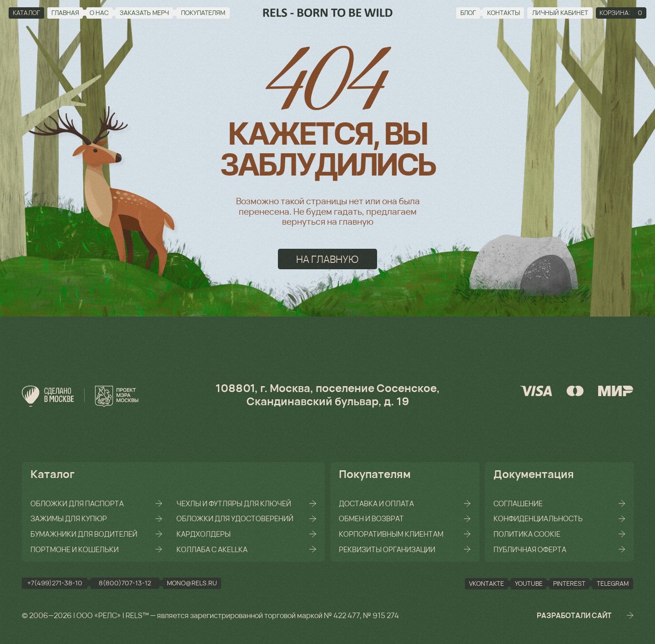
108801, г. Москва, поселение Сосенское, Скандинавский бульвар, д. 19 (327, 394)
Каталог (53, 474)
